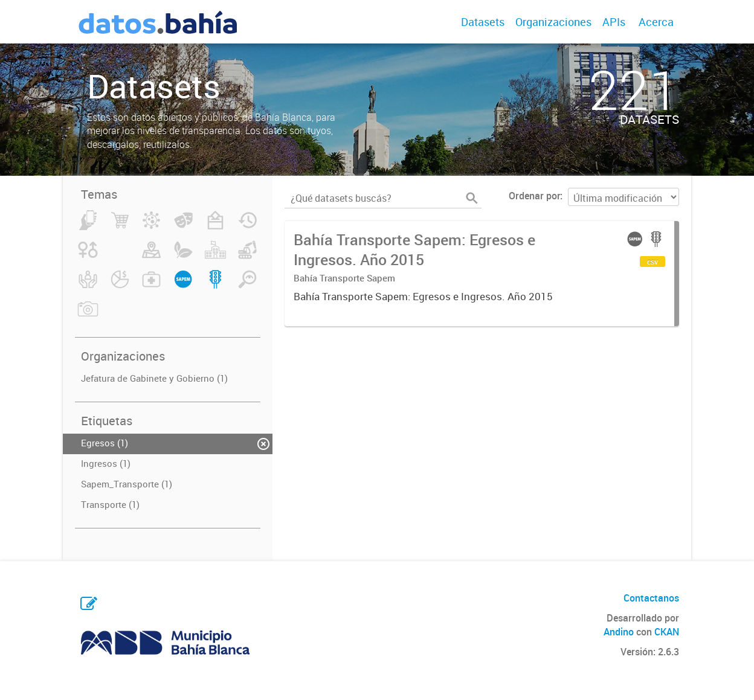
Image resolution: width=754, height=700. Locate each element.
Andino (619, 632)
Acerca (656, 22)
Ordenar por (534, 196)
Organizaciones (553, 22)
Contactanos (651, 598)
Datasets (483, 22)
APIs (614, 22)
